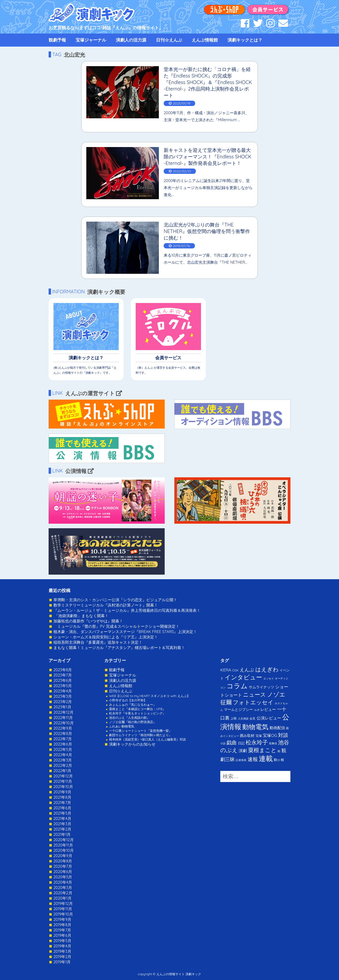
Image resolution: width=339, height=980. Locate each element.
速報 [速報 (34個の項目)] (253, 759)
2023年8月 (63, 670)
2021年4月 (62, 818)
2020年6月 (63, 872)
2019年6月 (62, 935)
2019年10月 (63, 914)
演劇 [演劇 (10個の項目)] (243, 751)
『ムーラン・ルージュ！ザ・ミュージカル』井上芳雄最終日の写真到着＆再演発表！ (127, 610)
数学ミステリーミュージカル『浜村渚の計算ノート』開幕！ (106, 605)
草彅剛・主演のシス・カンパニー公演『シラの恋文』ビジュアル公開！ (115, 600)
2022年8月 (63, 733)
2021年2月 (62, 829)
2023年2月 (63, 702)
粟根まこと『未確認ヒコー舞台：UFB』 (137, 709)
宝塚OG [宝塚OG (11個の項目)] (270, 735)
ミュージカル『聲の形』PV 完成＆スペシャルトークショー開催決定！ (116, 626)
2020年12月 (64, 840)
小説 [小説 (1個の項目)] (223, 743)
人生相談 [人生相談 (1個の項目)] (243, 719)
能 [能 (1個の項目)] (279, 751)
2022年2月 (63, 765)
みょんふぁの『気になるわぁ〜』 (133, 705)
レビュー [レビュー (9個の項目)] (268, 709)
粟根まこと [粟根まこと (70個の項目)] (262, 750)
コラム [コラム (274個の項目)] (237, 686)
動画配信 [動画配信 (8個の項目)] (277, 728)
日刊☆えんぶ (169, 40)
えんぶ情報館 (205, 40)
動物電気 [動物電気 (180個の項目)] (255, 727)
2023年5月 (63, 686)
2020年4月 (63, 882)
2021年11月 (63, 781)
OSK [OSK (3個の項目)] (236, 670)
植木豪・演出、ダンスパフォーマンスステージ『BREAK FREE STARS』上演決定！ (125, 632)
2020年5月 (63, 877)
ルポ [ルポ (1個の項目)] (257, 710)
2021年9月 (62, 792)
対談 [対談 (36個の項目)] (283, 735)
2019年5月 (62, 941)
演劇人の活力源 (131, 40)
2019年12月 (63, 903)
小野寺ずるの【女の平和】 (128, 700)
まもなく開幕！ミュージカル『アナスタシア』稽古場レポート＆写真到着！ (119, 648)
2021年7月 (62, 803)
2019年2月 (62, 957)
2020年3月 (63, 888)
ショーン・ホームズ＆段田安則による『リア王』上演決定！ (106, 637)
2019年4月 (62, 946)
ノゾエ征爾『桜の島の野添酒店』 (133, 722)
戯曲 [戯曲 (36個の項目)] (232, 742)
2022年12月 (63, 712)
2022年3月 (63, 760)
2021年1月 (62, 834)
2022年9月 (63, 728)
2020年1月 (63, 898)
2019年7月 (62, 930)
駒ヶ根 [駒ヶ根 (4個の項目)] (279, 760)
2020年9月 (63, 856)
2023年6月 (63, 680)
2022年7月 (63, 739)
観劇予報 (57, 40)
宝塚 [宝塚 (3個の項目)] (259, 736)
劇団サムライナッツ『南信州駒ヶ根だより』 (140, 735)
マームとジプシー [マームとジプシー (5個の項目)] (238, 709)
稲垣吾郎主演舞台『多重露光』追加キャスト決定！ (98, 642)
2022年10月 (64, 723)
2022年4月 (63, 755)
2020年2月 (63, 893)
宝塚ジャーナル (91, 40)
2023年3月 (63, 696)
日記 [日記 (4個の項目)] (241, 743)
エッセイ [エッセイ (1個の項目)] (269, 678)
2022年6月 (63, 744)
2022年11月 (63, 718)
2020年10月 (64, 850)
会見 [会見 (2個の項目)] (252, 718)
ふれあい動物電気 (122, 726)
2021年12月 (63, 776)
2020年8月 (63, 861)
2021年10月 (63, 787)
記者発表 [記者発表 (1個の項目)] (241, 760)
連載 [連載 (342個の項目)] (266, 758)
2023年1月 (62, 707)
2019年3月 (62, 951)
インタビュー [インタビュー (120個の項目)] (243, 677)
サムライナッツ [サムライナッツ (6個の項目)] (262, 687)
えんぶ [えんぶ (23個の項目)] (247, 670)
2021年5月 (62, 813)
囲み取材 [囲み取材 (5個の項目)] (247, 736)
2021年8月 (62, 797)
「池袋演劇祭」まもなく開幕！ (81, 616)
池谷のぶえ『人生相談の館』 (129, 718)
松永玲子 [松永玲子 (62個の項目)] (257, 742)
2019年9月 (62, 919)
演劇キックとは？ (245, 40)
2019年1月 (62, 962)
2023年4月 (63, 691)
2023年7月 (63, 675)
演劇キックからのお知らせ (132, 744)
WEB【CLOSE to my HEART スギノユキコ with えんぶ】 (150, 696)
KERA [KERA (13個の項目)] (226, 670)
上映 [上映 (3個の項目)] (234, 718)
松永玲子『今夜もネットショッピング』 (137, 713)
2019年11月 (63, 909)
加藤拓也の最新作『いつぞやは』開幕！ (88, 621)
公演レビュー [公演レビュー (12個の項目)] (269, 718)
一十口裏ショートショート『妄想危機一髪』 (140, 731)
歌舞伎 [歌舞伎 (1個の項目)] (273, 743)
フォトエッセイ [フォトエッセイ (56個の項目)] (253, 702)
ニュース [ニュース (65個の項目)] (254, 694)
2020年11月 (63, 845)
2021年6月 (62, 808)
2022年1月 (62, 771)
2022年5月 (63, 749)
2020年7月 (63, 866)
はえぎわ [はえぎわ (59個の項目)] (267, 669)
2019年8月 (62, 925)
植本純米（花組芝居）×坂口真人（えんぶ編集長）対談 (147, 739)
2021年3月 (62, 824)
